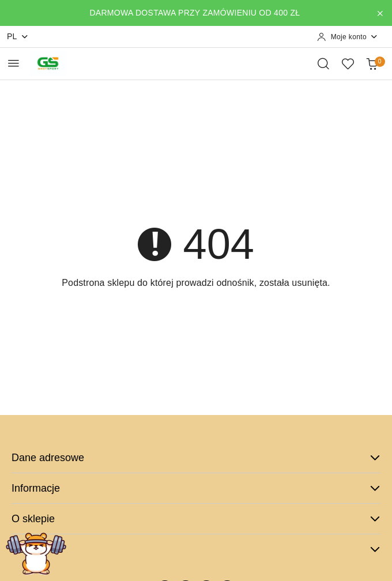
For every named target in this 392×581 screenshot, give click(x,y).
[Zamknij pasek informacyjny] (380, 13)
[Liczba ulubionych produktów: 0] (348, 63)
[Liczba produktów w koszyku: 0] (372, 63)
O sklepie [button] (196, 519)
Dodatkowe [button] (196, 549)
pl (18, 37)
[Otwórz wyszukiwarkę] (323, 63)
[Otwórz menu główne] (14, 63)
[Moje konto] (348, 37)
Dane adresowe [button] (196, 458)
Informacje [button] (196, 488)
